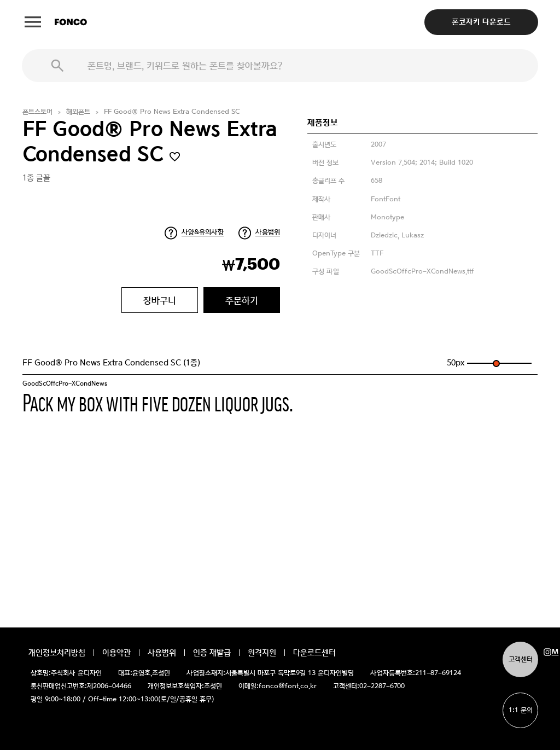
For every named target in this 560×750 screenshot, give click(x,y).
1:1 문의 (521, 710)
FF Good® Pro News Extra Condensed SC (172, 112)
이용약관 (116, 653)
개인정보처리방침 (57, 653)
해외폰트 (78, 112)
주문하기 (242, 300)
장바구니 (160, 300)
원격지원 (262, 653)
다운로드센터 (314, 653)
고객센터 (521, 659)
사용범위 (268, 232)
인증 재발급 (212, 653)
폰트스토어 (37, 112)
